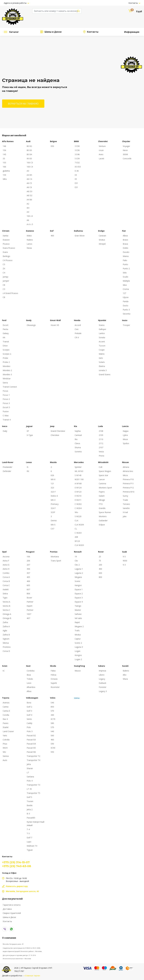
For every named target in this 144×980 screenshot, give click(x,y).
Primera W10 (129, 492)
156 (4, 150)
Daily (5, 431)
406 (28, 581)
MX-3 (53, 500)
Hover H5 (55, 325)
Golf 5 (29, 797)
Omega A (7, 614)
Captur (78, 639)
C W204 (78, 508)
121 (52, 483)
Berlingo (6, 256)
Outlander (103, 520)
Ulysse (126, 297)
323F (53, 512)
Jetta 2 (30, 809)
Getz (101, 358)
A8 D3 (29, 191)
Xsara (5, 252)
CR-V (77, 337)
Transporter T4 (33, 760)
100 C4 (30, 167)
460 (52, 740)
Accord (78, 325)
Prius (5, 744)
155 (4, 163)
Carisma (102, 483)
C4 (4, 273)
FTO (101, 504)
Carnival (78, 435)
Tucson (102, 346)
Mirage (102, 500)
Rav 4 (5, 719)
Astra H (6, 569)
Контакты (133, 3)
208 (76, 537)
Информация (132, 32)
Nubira (30, 240)
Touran (30, 801)
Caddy (29, 723)
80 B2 (29, 146)
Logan (77, 651)
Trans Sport (56, 561)
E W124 (78, 488)
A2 (28, 204)
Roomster (55, 687)
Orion (5, 346)
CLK (76, 520)
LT (28, 772)
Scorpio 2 (7, 354)
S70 (52, 727)
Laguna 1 (79, 569)
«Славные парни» (32, 976)
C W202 (78, 504)
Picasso (6, 244)
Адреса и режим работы (15, 3)
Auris (5, 760)
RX (28, 471)
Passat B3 (31, 740)
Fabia (53, 671)
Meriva (6, 643)
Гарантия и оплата (12, 905)
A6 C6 (29, 187)
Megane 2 (79, 626)
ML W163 (79, 471)
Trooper (126, 325)
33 (4, 158)
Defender (7, 471)
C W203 (78, 533)
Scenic (77, 581)
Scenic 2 (78, 643)
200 (100, 565)
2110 (101, 439)
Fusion (6, 411)
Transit (6, 342)
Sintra (5, 594)
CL (76, 529)
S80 (52, 723)
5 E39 (77, 158)
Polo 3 (30, 731)
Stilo (125, 273)
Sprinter (78, 467)
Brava (125, 244)
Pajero (102, 492)
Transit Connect (10, 387)
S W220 (78, 516)
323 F (53, 492)
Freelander (7, 467)
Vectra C (6, 610)
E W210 (78, 496)
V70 (52, 711)
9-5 (124, 557)
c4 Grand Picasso (10, 293)
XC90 (53, 748)
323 (52, 488)
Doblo (126, 248)
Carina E (6, 711)
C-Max (6, 416)
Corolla (6, 715)
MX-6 (53, 479)
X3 (76, 175)
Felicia (53, 675)
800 (100, 577)
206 (28, 561)
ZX (4, 268)
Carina (6, 707)
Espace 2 (79, 594)
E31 (76, 183)
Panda (126, 301)
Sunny (125, 496)
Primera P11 (128, 483)
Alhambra (31, 687)
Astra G (6, 565)
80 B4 (29, 154)
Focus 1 (6, 395)
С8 (4, 297)
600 (100, 573)
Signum (6, 639)
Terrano (126, 504)
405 (28, 577)
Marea (126, 256)
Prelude (78, 333)
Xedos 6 (54, 496)
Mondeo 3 (7, 374)
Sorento (78, 452)
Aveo (101, 154)
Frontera (7, 647)
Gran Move (80, 236)
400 (52, 236)
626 (52, 475)
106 (28, 557)
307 (28, 573)
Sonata (102, 337)
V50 (52, 752)
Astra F (6, 561)
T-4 (28, 829)
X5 (76, 179)
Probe (5, 358)
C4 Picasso (8, 260)
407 (28, 618)
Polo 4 (30, 781)
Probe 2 (6, 362)
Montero (103, 516)
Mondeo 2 (7, 370)
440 (52, 715)
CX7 (52, 529)
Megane (78, 577)
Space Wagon (105, 471)
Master (78, 610)
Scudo (126, 277)
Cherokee (55, 435)
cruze (101, 150)
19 (76, 557)
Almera (126, 467)
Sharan (30, 768)
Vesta (101, 452)
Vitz (4, 752)
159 (4, 175)
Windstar (7, 379)
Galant (102, 496)
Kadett (6, 589)
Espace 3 (79, 598)
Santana (30, 777)
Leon (29, 683)
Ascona (6, 557)
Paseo (6, 723)
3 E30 (77, 146)
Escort (6, 325)
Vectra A (6, 602)
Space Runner (105, 512)
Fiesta (5, 329)
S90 (52, 744)
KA (4, 337)
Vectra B (7, 606)
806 (28, 594)
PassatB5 (31, 818)
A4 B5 (29, 175)
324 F (53, 508)
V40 (52, 731)
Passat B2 (31, 735)
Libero (102, 675)
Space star (103, 475)
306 (28, 569)
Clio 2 (77, 565)
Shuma (78, 447)
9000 (125, 561)
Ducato (126, 252)
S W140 (78, 475)
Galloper (102, 329)
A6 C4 (29, 179)
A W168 (78, 483)
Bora (29, 703)
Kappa (126, 431)
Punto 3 (126, 310)
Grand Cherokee (58, 431)
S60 (52, 735)
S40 (52, 703)
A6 (28, 220)
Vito (76, 512)
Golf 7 (29, 838)
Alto (125, 675)
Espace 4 (79, 602)
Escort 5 (6, 407)
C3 (4, 289)
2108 (101, 431)
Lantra (102, 333)
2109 (101, 435)
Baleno (126, 671)
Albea (125, 236)
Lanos (29, 244)
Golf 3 (29, 711)
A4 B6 (29, 200)
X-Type (30, 435)
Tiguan (30, 850)
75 (100, 561)
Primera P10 (128, 479)
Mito (5, 179)
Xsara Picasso (9, 248)
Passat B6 (31, 752)
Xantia (5, 236)
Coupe (102, 350)
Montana (55, 557)
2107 (101, 447)
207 (28, 565)
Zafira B (6, 635)
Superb (54, 683)
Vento (29, 719)
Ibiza (29, 675)
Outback (102, 683)
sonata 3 (103, 370)
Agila (5, 631)
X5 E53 (78, 167)
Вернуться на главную (23, 104)
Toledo (30, 679)
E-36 (77, 171)
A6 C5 (29, 183)
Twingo (78, 606)
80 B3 (29, 150)
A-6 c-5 (30, 224)
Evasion (6, 240)
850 (52, 707)
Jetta (29, 764)
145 (4, 154)
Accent (102, 342)
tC (4, 671)
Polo (29, 727)
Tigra (5, 598)
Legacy (102, 679)
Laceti (101, 158)
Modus (78, 635)
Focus (5, 391)
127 (124, 293)
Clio (76, 561)
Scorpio (6, 350)
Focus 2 (6, 399)
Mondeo (7, 366)
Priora (101, 456)
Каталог (11, 32)
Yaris (5, 735)
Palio (125, 260)
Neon (125, 150)
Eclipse (102, 525)
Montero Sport (105, 488)
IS (28, 467)
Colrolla (6, 740)
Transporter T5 (33, 793)
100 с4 (30, 216)
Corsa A (6, 577)
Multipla (126, 281)
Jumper (6, 281)
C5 (4, 264)
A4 (28, 212)
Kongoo (78, 655)
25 (100, 557)
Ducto (126, 305)
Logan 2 (78, 659)
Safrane (78, 614)
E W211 (78, 500)
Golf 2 (29, 707)
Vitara (125, 679)
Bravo (125, 240)
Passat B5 (31, 748)
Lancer (102, 479)
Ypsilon (126, 443)
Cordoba (31, 671)
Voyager (126, 146)
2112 (101, 443)
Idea (125, 285)
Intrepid (102, 244)
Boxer (29, 598)
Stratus (102, 240)
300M (125, 154)
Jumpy (5, 277)
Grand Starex (105, 374)
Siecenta (127, 314)
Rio (76, 439)
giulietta (6, 171)
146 (4, 146)
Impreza (102, 671)
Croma (126, 289)
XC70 (53, 719)
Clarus (77, 443)
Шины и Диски (53, 32)
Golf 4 (29, 715)
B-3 (28, 814)
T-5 (28, 833)
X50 (52, 146)
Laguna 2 (79, 573)
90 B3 (29, 158)
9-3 (124, 565)
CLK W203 (79, 545)
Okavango (31, 325)
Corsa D (6, 651)
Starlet (6, 727)
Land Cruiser (8, 731)
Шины (77, 698)
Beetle (30, 805)
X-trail (125, 512)
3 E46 (77, 154)
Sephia (78, 431)
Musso (78, 671)
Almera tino (128, 471)
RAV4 (5, 748)
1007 (29, 614)
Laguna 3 (79, 647)
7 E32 (77, 163)
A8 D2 (29, 195)
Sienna (6, 756)
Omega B (7, 618)
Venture (102, 146)
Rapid (77, 622)
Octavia (54, 679)
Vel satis (78, 618)
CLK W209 (79, 525)
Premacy (55, 504)
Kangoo (78, 585)
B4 (28, 208)
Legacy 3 (103, 691)
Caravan (102, 236)
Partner (30, 602)
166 (4, 167)
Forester (103, 687)
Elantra (102, 366)
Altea (29, 691)
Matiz (29, 236)
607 (28, 589)
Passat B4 (31, 744)
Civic (77, 329)
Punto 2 (126, 268)
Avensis (6, 703)
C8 (4, 285)
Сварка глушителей (12, 913)
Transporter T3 (33, 785)
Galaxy (6, 333)
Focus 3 (6, 403)
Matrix (102, 354)
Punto (125, 264)
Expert (30, 606)
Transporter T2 (33, 756)
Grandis (102, 508)
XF (28, 431)
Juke (125, 516)
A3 (28, 171)
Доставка (7, 909)
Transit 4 (7, 420)
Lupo (29, 842)
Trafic (77, 631)
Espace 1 (79, 589)
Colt (101, 467)
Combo (6, 573)
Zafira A (6, 626)
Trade (125, 500)
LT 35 (29, 789)
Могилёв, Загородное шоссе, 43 (13, 944)
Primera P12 (128, 488)
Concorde (127, 158)
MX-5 (53, 525)
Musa (125, 439)
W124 (77, 541)
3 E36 (77, 150)
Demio (54, 520)
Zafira (5, 622)
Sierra (5, 383)
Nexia (29, 248)
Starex (102, 325)
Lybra (125, 435)
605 (28, 585)
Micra (125, 475)
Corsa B (6, 581)
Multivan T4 (32, 846)
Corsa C (6, 585)
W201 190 (79, 479)
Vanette (126, 508)
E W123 (78, 492)
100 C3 (30, 163)
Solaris (102, 362)
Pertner (30, 610)
